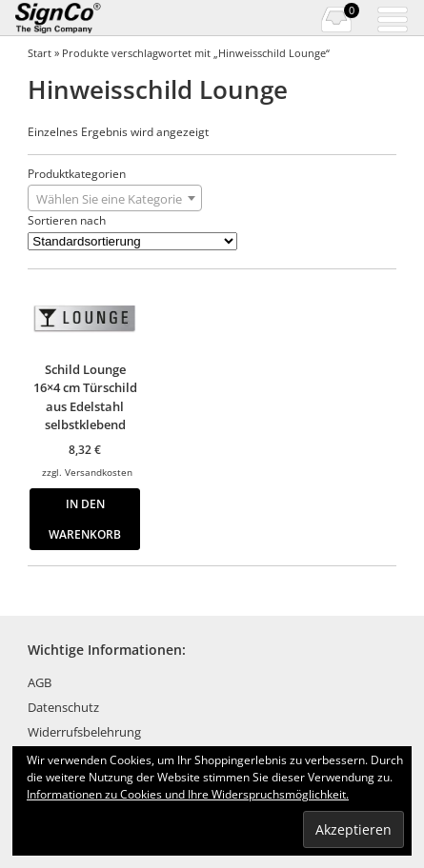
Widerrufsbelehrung (84, 732)
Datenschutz (63, 707)
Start (40, 53)
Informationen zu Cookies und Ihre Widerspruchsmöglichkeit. (188, 794)
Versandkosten (99, 472)
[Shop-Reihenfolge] (132, 241)
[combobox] (115, 198)
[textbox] (115, 199)
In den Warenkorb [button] (85, 519)
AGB (40, 682)
